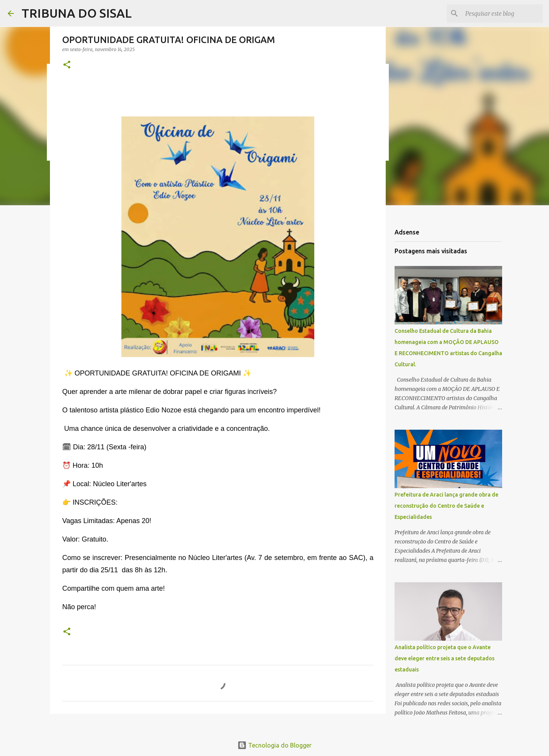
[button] (67, 65)
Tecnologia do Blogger (274, 745)
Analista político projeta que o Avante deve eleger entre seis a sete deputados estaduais (445, 658)
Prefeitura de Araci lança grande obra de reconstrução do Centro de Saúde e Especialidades (446, 506)
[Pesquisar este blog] (503, 13)
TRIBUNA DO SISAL (77, 13)
